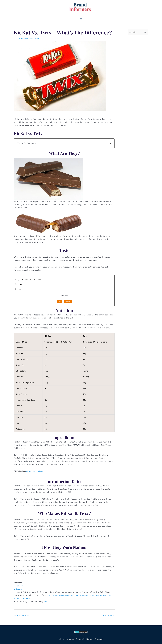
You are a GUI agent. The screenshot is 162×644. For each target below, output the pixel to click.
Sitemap (99, 637)
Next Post (109, 614)
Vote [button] (60, 300)
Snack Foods (36, 37)
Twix (19, 287)
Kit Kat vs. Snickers (35, 469)
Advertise (70, 637)
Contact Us (80, 637)
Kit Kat (20, 283)
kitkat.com (19, 584)
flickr (46, 600)
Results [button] (68, 300)
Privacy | (91, 637)
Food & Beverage (21, 37)
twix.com (18, 587)
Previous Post (21, 614)
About (61, 637)
